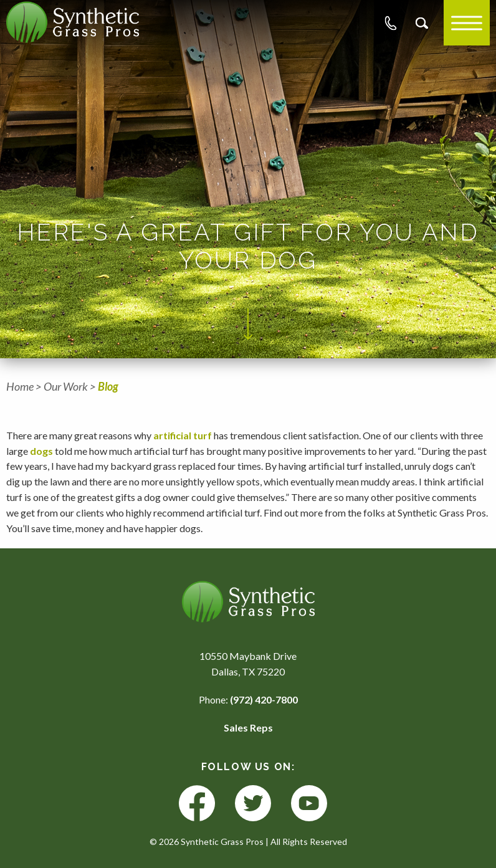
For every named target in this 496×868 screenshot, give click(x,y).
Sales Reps (248, 727)
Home (20, 386)
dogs (41, 451)
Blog (108, 386)
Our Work (66, 386)
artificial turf (184, 435)
